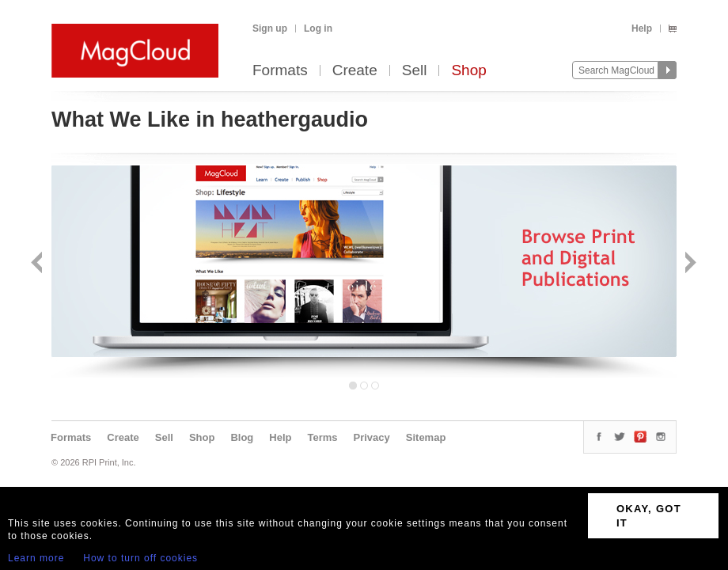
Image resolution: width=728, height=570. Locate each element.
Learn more (36, 558)
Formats (280, 71)
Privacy (372, 437)
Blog (242, 437)
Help (642, 28)
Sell (415, 71)
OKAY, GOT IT (649, 516)
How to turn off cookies (140, 558)
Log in (318, 28)
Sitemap (426, 437)
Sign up (270, 28)
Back (38, 264)
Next (689, 264)
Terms (322, 437)
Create (355, 71)
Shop (468, 71)
